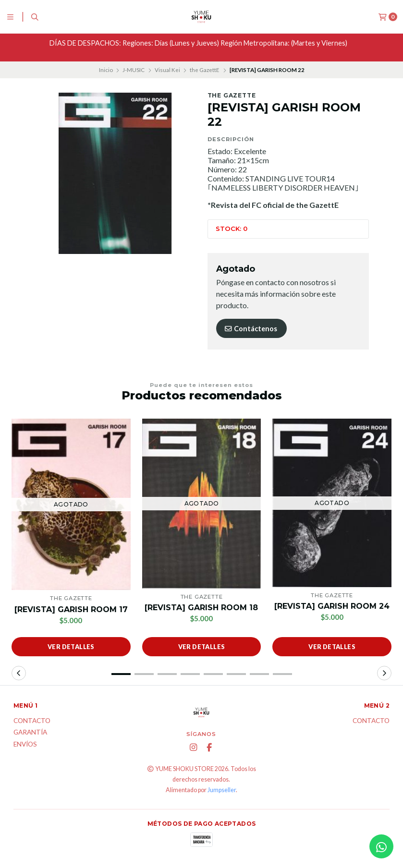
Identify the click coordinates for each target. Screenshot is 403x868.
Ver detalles (71, 647)
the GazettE (205, 70)
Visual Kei (167, 70)
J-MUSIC (134, 70)
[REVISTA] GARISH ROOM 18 (201, 608)
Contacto (32, 721)
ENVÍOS (25, 745)
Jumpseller (222, 790)
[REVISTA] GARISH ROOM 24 (332, 606)
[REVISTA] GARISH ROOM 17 (71, 609)
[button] (121, 674)
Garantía (30, 733)
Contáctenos (250, 329)
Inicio (106, 70)
